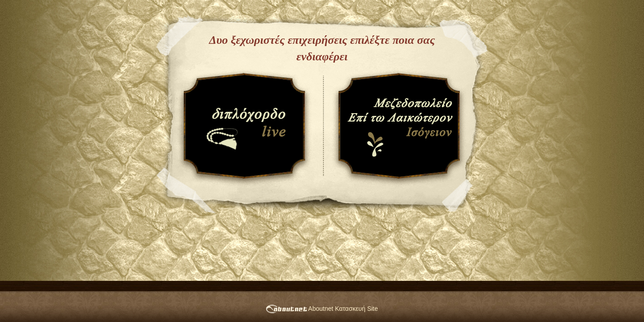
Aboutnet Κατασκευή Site (322, 309)
